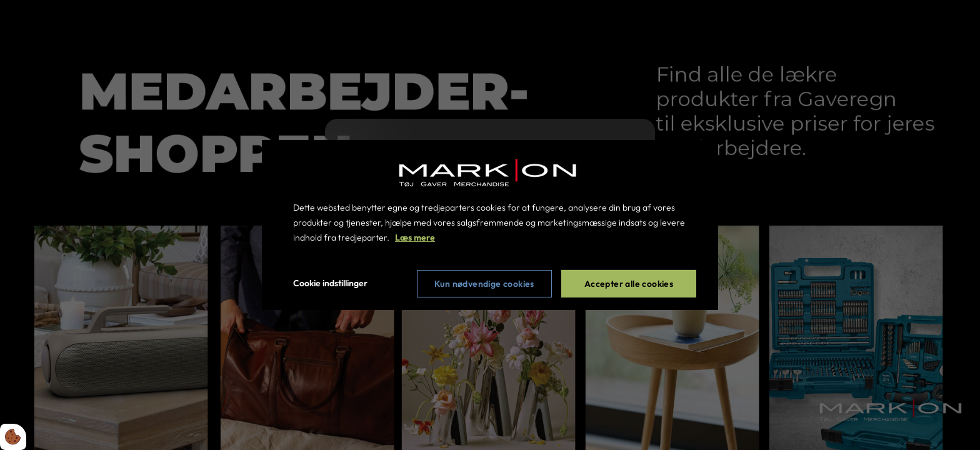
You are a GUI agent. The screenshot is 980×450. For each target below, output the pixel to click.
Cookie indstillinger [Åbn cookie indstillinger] (330, 283)
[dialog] (490, 225)
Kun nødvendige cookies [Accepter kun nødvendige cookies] (484, 284)
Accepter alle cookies (629, 284)
